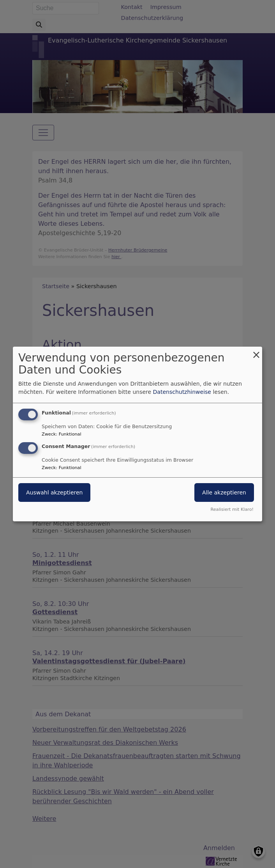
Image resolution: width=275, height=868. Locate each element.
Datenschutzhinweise (182, 392)
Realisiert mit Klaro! (232, 509)
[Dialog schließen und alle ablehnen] (256, 352)
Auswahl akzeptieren (54, 492)
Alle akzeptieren (224, 492)
